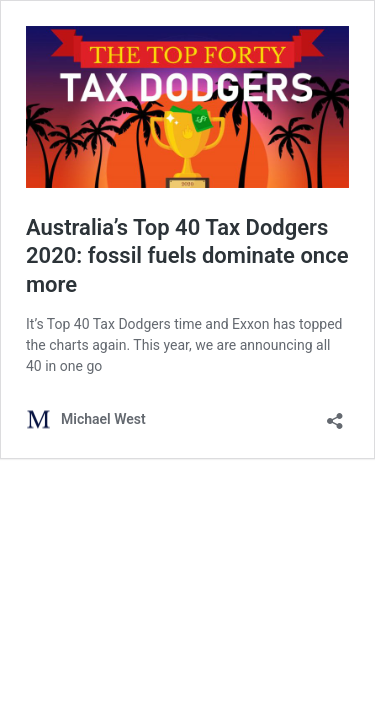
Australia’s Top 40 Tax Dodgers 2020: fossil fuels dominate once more (187, 256)
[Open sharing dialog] (335, 414)
